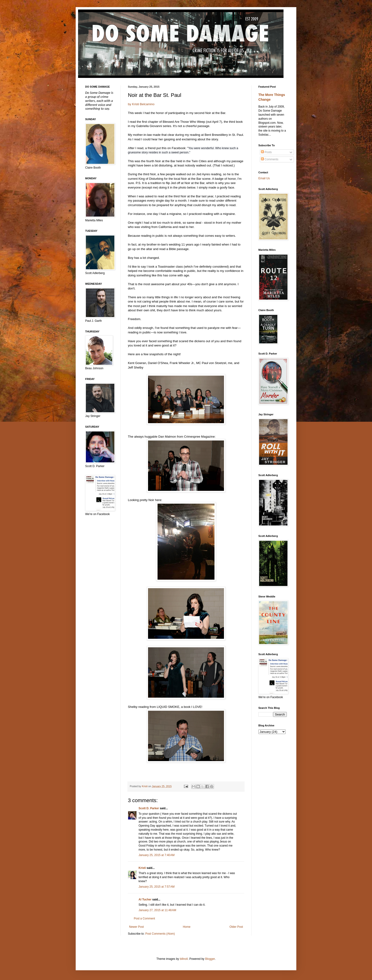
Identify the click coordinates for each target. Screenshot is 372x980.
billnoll (184, 959)
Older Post (236, 927)
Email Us (264, 178)
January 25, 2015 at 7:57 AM (157, 887)
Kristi (142, 868)
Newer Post (136, 927)
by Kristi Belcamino (141, 104)
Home (187, 927)
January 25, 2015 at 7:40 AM (157, 855)
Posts (266, 152)
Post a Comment (144, 918)
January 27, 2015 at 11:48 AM (157, 910)
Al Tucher (145, 900)
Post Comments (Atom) (160, 934)
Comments (270, 159)
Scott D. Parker (149, 808)
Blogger (210, 959)
